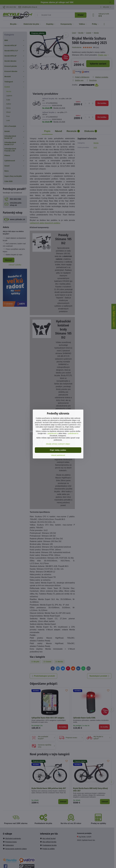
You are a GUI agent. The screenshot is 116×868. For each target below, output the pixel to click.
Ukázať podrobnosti (58, 455)
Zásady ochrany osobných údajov (58, 444)
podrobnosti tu (53, 433)
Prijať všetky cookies (58, 450)
